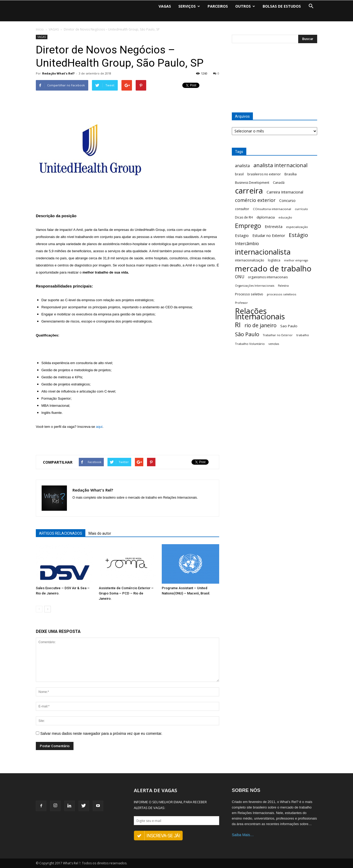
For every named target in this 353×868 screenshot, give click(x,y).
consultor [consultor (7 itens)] (242, 209)
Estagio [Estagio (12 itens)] (242, 235)
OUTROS (245, 6)
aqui (99, 427)
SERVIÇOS (189, 6)
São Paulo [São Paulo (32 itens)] (247, 334)
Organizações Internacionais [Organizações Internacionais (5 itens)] (255, 286)
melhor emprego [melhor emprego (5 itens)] (296, 260)
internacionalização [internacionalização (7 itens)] (250, 260)
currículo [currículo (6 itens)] (301, 209)
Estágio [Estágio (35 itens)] (298, 235)
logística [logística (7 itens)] (274, 260)
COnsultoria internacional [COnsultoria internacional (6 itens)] (272, 209)
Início (40, 29)
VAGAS (165, 6)
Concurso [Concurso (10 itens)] (287, 200)
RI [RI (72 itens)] (238, 325)
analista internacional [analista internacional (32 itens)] (280, 165)
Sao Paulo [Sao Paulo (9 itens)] (289, 326)
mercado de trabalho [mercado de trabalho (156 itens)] (273, 269)
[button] (311, 6)
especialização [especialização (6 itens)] (297, 227)
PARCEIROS (218, 6)
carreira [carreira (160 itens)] (249, 191)
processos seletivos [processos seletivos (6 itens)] (282, 294)
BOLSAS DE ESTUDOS (282, 6)
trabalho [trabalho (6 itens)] (303, 335)
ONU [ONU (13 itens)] (240, 277)
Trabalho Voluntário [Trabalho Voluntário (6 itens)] (250, 344)
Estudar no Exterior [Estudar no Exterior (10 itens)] (269, 235)
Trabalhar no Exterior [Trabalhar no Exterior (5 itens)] (278, 335)
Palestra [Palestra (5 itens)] (283, 286)
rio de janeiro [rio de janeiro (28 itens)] (261, 325)
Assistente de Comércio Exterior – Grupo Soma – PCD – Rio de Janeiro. (126, 593)
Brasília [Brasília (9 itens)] (291, 174)
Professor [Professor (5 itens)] (241, 303)
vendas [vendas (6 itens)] (274, 344)
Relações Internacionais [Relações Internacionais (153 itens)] (260, 314)
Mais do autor (100, 533)
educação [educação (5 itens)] (285, 217)
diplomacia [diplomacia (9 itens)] (266, 217)
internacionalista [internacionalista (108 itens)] (263, 252)
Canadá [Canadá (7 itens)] (279, 183)
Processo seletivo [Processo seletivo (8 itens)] (249, 294)
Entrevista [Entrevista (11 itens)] (274, 226)
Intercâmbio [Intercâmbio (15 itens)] (247, 244)
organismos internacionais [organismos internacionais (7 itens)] (268, 277)
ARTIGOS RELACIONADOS (61, 533)
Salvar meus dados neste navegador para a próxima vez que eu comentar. (101, 733)
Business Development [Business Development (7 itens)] (252, 183)
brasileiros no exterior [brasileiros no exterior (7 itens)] (264, 174)
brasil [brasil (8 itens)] (239, 174)
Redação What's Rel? (58, 73)
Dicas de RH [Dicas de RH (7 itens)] (244, 217)
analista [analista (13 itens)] (242, 166)
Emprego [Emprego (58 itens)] (248, 226)
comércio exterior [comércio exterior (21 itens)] (255, 200)
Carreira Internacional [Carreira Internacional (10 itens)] (285, 192)
